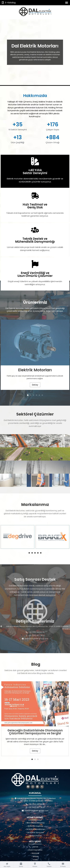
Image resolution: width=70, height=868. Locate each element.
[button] (67, 3)
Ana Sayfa (7, 866)
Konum (35, 866)
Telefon (49, 866)
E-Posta (63, 866)
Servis (21, 866)
